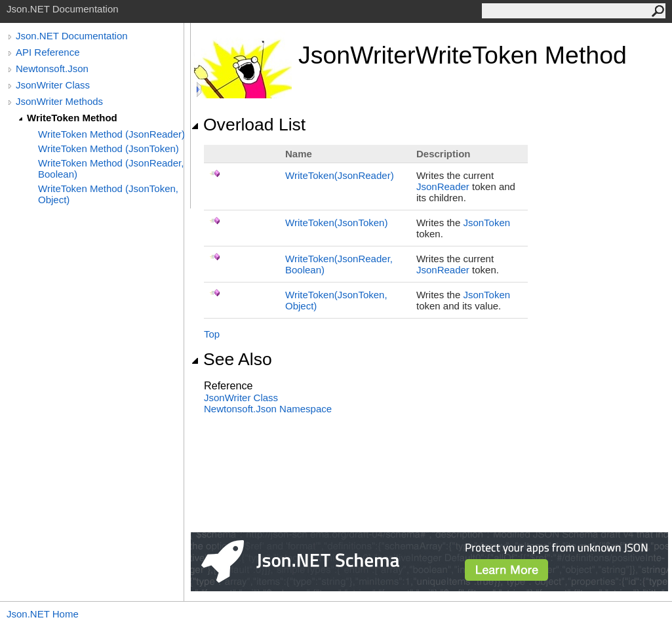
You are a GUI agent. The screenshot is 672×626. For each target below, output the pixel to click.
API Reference (48, 52)
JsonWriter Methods (59, 101)
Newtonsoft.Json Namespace (268, 409)
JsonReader (443, 186)
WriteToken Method (72, 118)
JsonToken (486, 223)
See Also (231, 359)
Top (212, 334)
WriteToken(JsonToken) (336, 223)
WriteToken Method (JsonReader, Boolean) (111, 168)
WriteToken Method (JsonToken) (109, 148)
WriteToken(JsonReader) (340, 175)
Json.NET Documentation (72, 36)
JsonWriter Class (53, 85)
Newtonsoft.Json (52, 68)
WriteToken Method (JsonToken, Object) (108, 194)
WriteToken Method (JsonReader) (111, 134)
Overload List (248, 125)
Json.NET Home (43, 614)
